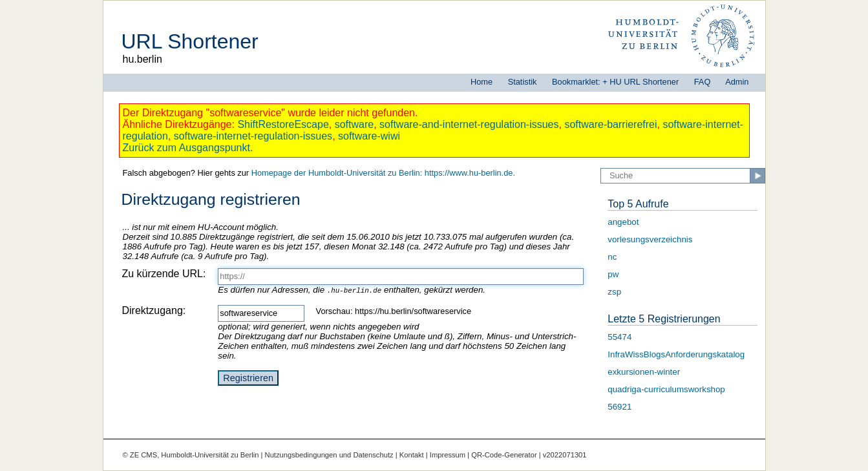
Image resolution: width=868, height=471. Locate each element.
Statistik (523, 82)
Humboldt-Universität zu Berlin (210, 455)
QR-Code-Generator (504, 455)
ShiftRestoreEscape (283, 124)
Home (482, 82)
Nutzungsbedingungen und (309, 455)
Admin (737, 82)
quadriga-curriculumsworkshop (666, 389)
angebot (623, 222)
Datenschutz (373, 455)
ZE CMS (143, 455)
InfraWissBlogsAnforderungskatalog (676, 354)
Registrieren (248, 378)
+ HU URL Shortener (640, 82)
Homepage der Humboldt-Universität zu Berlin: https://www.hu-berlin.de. (383, 173)
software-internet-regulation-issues (253, 136)
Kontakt (412, 455)
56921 (619, 407)
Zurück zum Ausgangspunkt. (188, 148)
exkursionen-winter (644, 372)
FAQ (703, 82)
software (354, 124)
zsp (614, 292)
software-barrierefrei (610, 124)
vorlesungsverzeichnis (650, 239)
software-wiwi (369, 136)
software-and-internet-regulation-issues (469, 124)
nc (612, 257)
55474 (619, 337)
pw (613, 274)
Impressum (448, 455)
